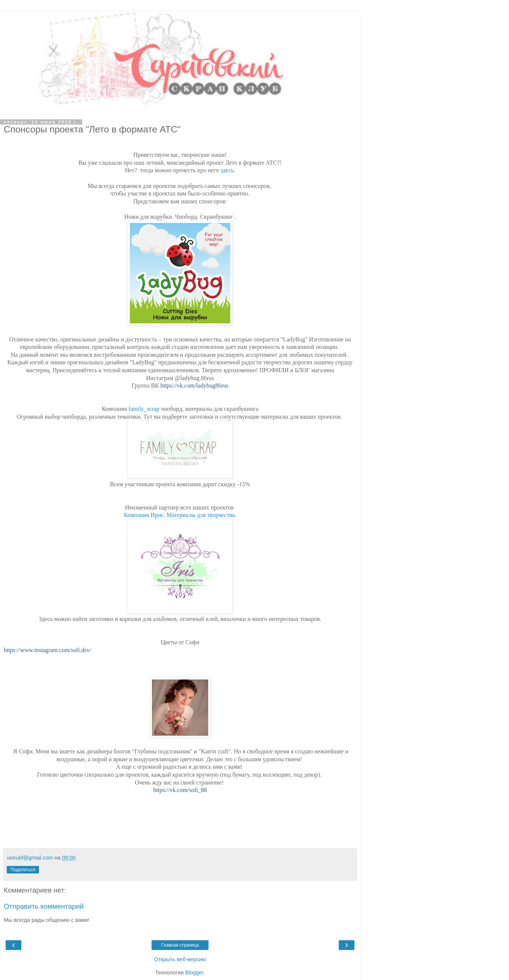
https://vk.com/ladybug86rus (195, 386)
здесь (227, 170)
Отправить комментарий (44, 906)
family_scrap (144, 409)
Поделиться (23, 870)
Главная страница (180, 945)
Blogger (194, 972)
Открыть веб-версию (180, 959)
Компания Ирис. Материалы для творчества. (180, 515)
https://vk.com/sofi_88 (180, 790)
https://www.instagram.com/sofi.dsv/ (47, 650)
